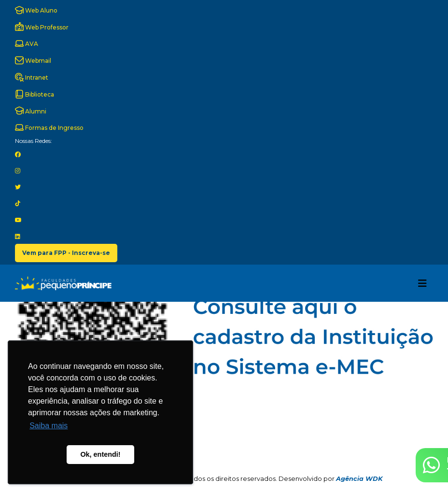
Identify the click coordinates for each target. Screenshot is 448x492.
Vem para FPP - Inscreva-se (66, 253)
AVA (27, 43)
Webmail (33, 60)
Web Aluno (36, 10)
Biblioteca (35, 94)
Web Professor (42, 27)
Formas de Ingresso (49, 127)
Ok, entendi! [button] (100, 454)
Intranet (32, 77)
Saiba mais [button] (49, 426)
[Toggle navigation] (422, 283)
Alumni (31, 111)
